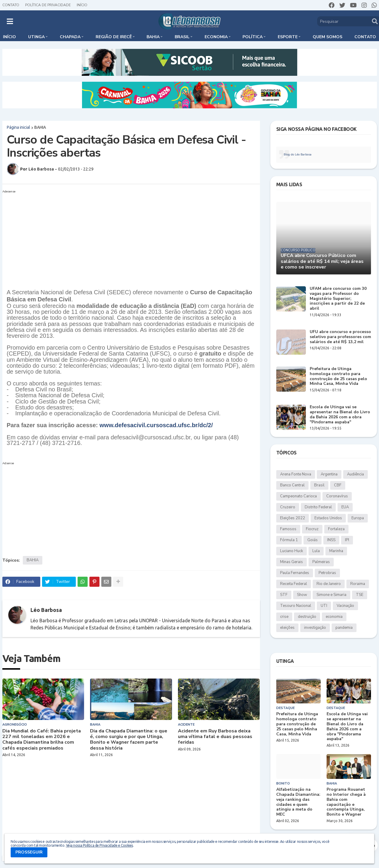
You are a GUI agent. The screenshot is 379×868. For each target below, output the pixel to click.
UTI (324, 606)
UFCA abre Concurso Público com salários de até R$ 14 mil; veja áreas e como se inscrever (322, 261)
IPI (347, 540)
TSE (360, 595)
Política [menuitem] (253, 37)
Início (82, 5)
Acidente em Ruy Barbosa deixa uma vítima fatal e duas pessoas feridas (215, 737)
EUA (345, 507)
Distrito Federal (318, 507)
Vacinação (345, 606)
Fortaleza (336, 529)
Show (302, 595)
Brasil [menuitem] (182, 37)
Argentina (329, 474)
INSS (331, 540)
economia (334, 617)
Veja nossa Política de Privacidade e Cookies (99, 845)
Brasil (319, 485)
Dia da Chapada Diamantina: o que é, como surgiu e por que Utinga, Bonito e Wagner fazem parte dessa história (129, 740)
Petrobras (327, 573)
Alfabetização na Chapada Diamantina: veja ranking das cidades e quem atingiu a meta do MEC (298, 802)
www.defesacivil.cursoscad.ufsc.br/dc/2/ (156, 425)
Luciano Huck (292, 551)
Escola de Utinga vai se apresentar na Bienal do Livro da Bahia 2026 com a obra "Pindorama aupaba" (340, 415)
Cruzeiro (288, 507)
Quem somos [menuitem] (327, 37)
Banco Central (292, 485)
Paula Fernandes (295, 573)
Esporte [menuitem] (288, 37)
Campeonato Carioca (298, 496)
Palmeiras (321, 562)
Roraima (358, 584)
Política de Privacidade (48, 5)
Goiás (313, 540)
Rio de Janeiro (329, 584)
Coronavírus (337, 496)
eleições (287, 628)
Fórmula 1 (289, 540)
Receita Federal (294, 584)
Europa (358, 518)
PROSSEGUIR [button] (29, 852)
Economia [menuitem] (216, 37)
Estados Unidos (328, 518)
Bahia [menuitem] (153, 37)
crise (284, 617)
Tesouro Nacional (296, 606)
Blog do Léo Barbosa (298, 155)
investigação (315, 628)
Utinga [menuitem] (36, 37)
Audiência (355, 474)
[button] (10, 21)
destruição (307, 617)
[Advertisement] (125, 237)
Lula (316, 551)
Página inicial (19, 127)
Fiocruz (312, 529)
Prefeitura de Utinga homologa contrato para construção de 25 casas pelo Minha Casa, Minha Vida (338, 376)
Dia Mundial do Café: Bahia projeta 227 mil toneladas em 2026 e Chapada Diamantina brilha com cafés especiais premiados (42, 740)
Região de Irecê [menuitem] (114, 37)
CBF (338, 485)
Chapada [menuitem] (70, 37)
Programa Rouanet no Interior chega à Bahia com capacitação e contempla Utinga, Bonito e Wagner (346, 802)
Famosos (288, 529)
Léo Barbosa (46, 610)
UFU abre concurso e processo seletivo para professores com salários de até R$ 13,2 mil (340, 337)
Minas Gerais (292, 562)
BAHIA (40, 127)
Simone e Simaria (331, 595)
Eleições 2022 (293, 518)
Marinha (336, 551)
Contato (11, 5)
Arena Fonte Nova (296, 474)
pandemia (344, 628)
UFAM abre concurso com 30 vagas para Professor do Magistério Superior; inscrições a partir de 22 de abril (338, 299)
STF (284, 595)
